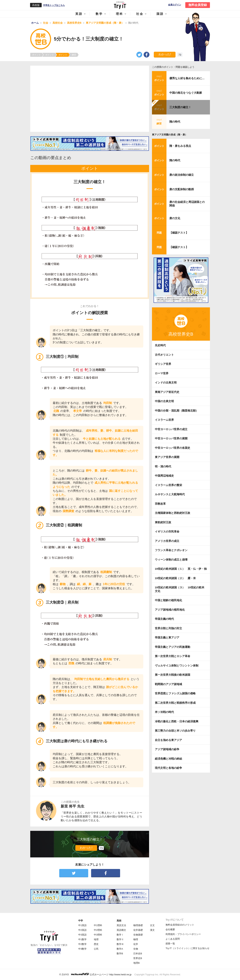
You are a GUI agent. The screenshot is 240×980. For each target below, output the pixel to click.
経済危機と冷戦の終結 (168, 759)
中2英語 (82, 930)
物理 (136, 939)
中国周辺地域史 (164, 476)
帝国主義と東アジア (167, 637)
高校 (119, 921)
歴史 (96, 944)
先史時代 (160, 345)
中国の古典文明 (164, 401)
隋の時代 (175, 122)
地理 (96, 939)
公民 (96, 949)
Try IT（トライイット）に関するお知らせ (187, 948)
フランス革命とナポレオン (171, 550)
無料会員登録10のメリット (180, 925)
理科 (120, 14)
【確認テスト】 (179, 233)
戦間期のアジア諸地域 (168, 684)
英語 (79, 14)
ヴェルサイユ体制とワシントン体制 (177, 665)
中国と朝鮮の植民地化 (168, 600)
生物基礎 (138, 935)
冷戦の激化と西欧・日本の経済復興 (177, 721)
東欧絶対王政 (163, 522)
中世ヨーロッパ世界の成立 (171, 429)
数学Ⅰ (120, 935)
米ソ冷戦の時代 (164, 712)
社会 (140, 14)
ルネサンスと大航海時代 (170, 494)
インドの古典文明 (166, 383)
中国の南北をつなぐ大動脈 (186, 93)
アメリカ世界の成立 (167, 541)
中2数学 (82, 944)
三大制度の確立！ (180, 107)
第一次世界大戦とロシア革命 (173, 656)
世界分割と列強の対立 (168, 628)
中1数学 (82, 939)
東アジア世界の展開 (167, 457)
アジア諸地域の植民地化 (170, 610)
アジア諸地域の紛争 (167, 749)
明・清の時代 (163, 466)
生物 (136, 949)
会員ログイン (175, 5)
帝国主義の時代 (164, 619)
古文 (152, 925)
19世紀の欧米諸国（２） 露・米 (177, 578)
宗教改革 (160, 504)
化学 (136, 944)
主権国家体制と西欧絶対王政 (173, 513)
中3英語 (82, 935)
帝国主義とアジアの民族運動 (173, 647)
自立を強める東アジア (168, 740)
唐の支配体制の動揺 (182, 189)
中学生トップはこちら (54, 5)
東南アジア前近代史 (167, 392)
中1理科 (98, 925)
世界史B (138, 958)
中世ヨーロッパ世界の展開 (171, 438)
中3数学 (82, 949)
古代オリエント (164, 355)
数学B (120, 954)
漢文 (152, 930)
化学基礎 (138, 930)
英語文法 (121, 925)
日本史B (138, 954)
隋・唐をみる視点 (180, 146)
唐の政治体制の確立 (182, 175)
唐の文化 (175, 218)
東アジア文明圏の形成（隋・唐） (170, 135)
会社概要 (170, 929)
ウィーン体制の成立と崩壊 (171, 560)
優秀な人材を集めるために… (187, 78)
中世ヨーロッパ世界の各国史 (173, 448)
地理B (136, 963)
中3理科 (98, 935)
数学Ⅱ (120, 939)
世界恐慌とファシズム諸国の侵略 (175, 693)
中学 (81, 921)
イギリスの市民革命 (167, 531)
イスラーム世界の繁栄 (168, 485)
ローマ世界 (162, 373)
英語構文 (121, 930)
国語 (160, 14)
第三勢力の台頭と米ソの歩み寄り (175, 731)
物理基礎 (138, 925)
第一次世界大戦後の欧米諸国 (173, 675)
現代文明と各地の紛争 (168, 768)
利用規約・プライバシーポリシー (183, 934)
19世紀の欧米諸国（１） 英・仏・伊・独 (181, 569)
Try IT (120, 5)
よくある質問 (173, 939)
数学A (120, 949)
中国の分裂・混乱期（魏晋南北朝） (177, 411)
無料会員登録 (198, 5)
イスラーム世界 (164, 420)
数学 (99, 14)
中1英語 (82, 925)
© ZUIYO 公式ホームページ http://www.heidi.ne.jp (95, 974)
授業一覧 (170, 944)
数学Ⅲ (120, 944)
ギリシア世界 (163, 364)
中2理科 (98, 930)
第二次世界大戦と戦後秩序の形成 (175, 703)
